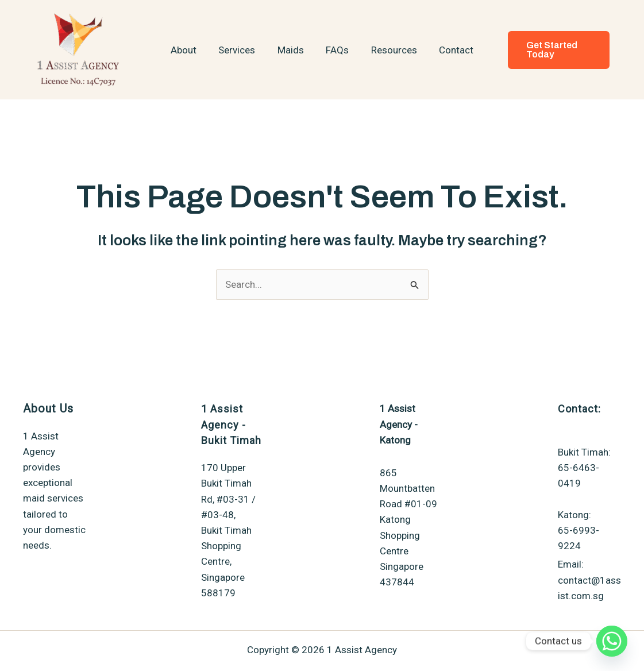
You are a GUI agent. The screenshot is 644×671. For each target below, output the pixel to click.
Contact (450, 50)
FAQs (336, 50)
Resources (390, 50)
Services (241, 50)
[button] (555, 50)
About (190, 50)
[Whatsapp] (612, 641)
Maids (292, 50)
